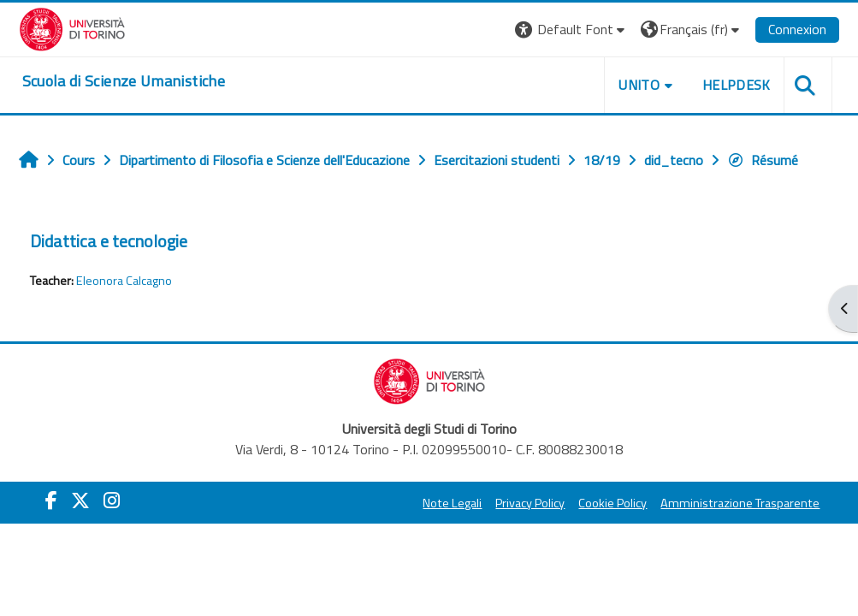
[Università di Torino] (72, 27)
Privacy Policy (530, 503)
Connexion (797, 29)
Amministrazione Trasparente (740, 503)
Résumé (763, 160)
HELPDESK (737, 85)
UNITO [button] (639, 85)
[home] (124, 81)
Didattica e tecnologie (109, 241)
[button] (572, 30)
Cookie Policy (612, 503)
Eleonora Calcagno (124, 281)
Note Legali (452, 503)
